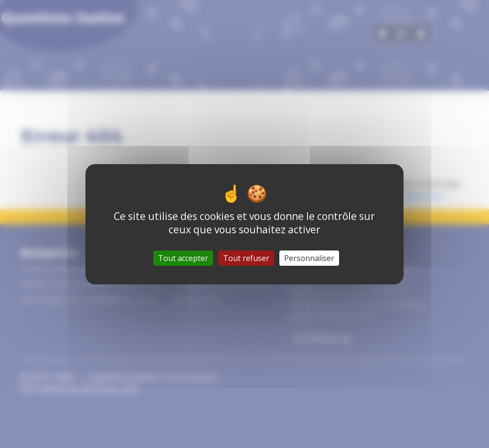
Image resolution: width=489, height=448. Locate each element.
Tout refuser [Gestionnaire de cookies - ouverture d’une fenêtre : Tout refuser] (246, 258)
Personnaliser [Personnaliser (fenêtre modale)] (309, 258)
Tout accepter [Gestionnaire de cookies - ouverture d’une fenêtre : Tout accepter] (183, 258)
